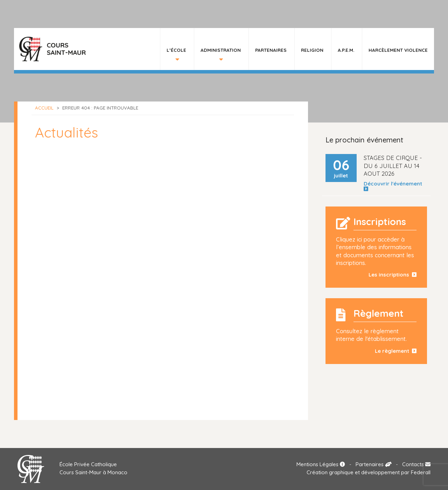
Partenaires (271, 50)
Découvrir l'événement (394, 186)
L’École (176, 50)
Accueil (44, 108)
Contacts (416, 464)
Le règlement (396, 351)
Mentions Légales (321, 464)
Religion (312, 50)
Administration (221, 50)
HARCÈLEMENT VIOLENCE (398, 50)
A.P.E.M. (346, 50)
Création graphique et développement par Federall (369, 472)
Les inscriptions (393, 275)
